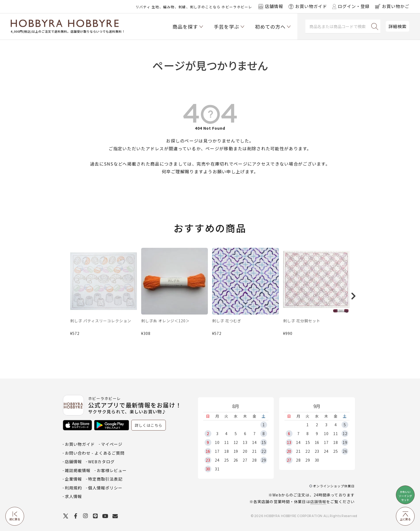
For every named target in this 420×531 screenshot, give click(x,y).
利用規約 (73, 488)
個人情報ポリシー (105, 488)
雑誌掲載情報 (78, 470)
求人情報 (73, 496)
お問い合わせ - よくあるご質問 (95, 453)
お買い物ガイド (80, 444)
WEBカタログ (101, 461)
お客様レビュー (112, 470)
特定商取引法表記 (105, 479)
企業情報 (73, 479)
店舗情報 (318, 502)
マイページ (112, 444)
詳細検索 (397, 26)
